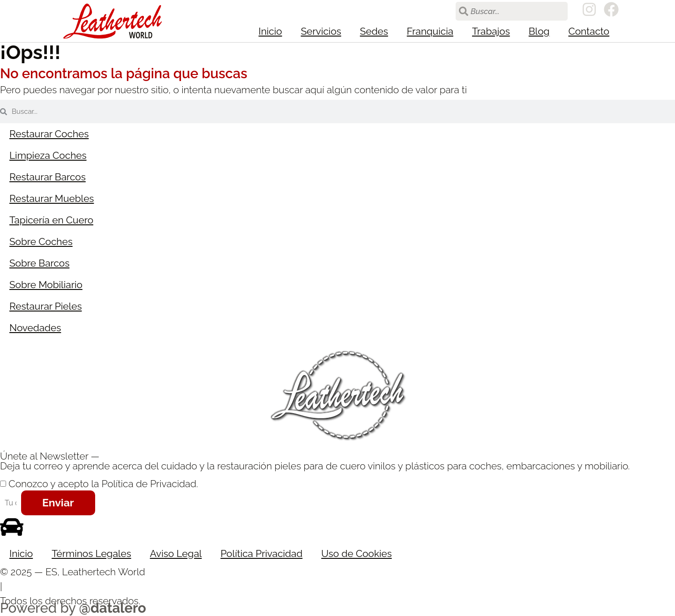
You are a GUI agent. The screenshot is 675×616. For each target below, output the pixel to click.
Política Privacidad (261, 553)
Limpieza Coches (48, 155)
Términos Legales (91, 553)
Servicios (321, 31)
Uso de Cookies (356, 553)
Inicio (270, 31)
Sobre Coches (41, 241)
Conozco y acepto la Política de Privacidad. (103, 484)
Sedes (374, 31)
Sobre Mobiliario (46, 285)
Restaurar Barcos (48, 177)
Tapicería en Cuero (51, 220)
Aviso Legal (176, 553)
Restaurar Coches (49, 134)
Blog (539, 31)
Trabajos (491, 31)
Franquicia (430, 31)
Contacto (589, 31)
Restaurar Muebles (52, 198)
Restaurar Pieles (45, 306)
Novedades (35, 328)
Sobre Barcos (39, 263)
